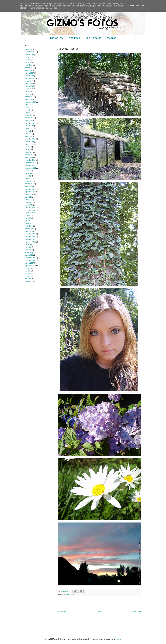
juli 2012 (28, 147)
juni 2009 (28, 218)
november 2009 (30, 210)
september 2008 (30, 242)
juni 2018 (28, 60)
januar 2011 (29, 186)
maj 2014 (28, 110)
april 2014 (28, 113)
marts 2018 (29, 65)
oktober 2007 (29, 263)
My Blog (112, 38)
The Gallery (56, 38)
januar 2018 (29, 70)
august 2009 (29, 213)
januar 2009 (29, 231)
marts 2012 (29, 152)
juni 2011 (28, 173)
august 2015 (29, 89)
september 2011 (30, 168)
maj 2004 (28, 279)
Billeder (68, 594)
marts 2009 (29, 226)
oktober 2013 (29, 126)
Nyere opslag (62, 611)
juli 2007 (28, 268)
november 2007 (30, 260)
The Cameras (93, 38)
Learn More (134, 6)
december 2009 (30, 208)
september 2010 (30, 192)
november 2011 (30, 163)
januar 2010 (29, 205)
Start (99, 611)
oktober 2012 (29, 142)
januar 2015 (29, 99)
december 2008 (30, 234)
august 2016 (29, 81)
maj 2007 (28, 274)
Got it (144, 6)
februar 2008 (29, 252)
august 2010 (29, 194)
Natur (73, 594)
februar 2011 (29, 184)
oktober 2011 (29, 165)
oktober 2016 (29, 76)
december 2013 (30, 123)
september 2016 (30, 78)
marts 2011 (29, 181)
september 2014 (30, 102)
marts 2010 (29, 202)
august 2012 (29, 144)
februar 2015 (29, 97)
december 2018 (30, 52)
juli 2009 (28, 216)
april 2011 (28, 179)
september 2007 (30, 266)
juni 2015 (28, 91)
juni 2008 (28, 245)
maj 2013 (28, 131)
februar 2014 (29, 118)
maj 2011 (28, 176)
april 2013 (28, 134)
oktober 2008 (29, 239)
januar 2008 (29, 255)
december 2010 (30, 189)
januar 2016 (29, 84)
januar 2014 (29, 121)
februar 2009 (29, 229)
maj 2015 (28, 94)
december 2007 (30, 258)
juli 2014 (28, 107)
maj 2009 (28, 221)
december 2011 (30, 160)
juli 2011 (28, 171)
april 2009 (28, 223)
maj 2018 (28, 62)
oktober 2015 (29, 86)
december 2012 (30, 139)
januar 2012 (29, 157)
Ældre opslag (136, 611)
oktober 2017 (29, 73)
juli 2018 (28, 57)
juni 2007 (28, 271)
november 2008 (30, 237)
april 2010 (28, 200)
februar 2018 (29, 68)
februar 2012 (29, 155)
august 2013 (29, 128)
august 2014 (29, 105)
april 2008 (28, 250)
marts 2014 (29, 115)
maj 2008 (28, 247)
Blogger (118, 639)
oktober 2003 (29, 281)
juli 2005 (28, 276)
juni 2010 (28, 197)
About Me (74, 38)
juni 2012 (28, 150)
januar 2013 (29, 136)
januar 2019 (29, 49)
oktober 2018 (29, 55)
